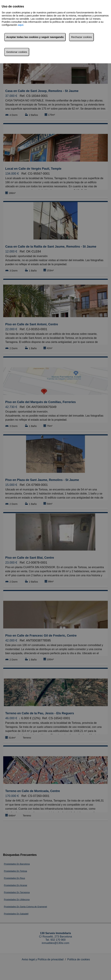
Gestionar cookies (17, 52)
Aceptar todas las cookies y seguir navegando (35, 37)
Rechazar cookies (81, 37)
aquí (21, 25)
